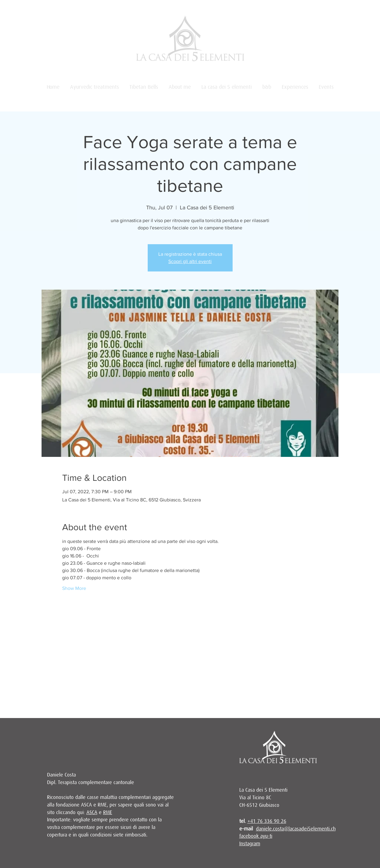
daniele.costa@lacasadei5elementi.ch (296, 829)
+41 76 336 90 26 (267, 821)
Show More (74, 588)
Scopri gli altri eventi (190, 261)
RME (108, 812)
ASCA (92, 812)
